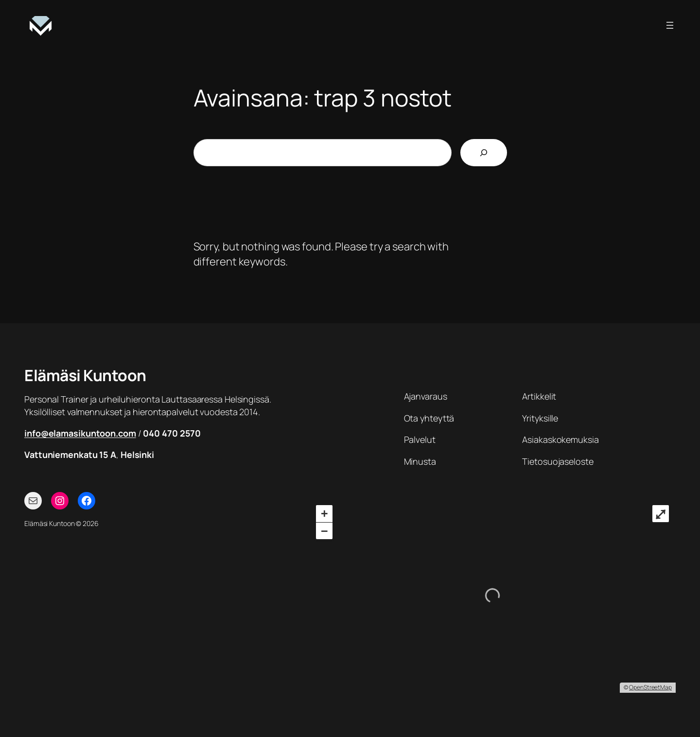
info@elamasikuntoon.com (80, 433)
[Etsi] (484, 153)
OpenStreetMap (650, 687)
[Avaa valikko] (670, 25)
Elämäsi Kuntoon (85, 375)
